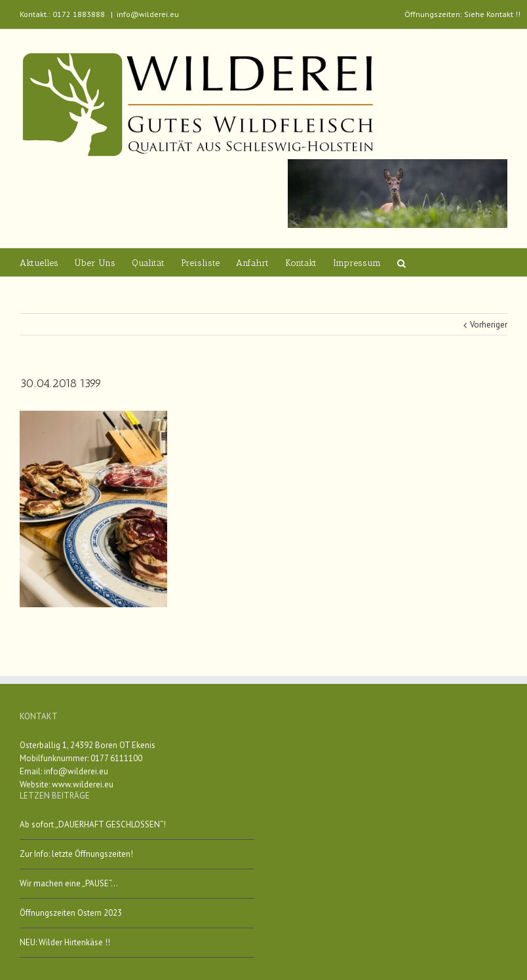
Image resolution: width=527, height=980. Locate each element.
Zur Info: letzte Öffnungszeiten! (76, 854)
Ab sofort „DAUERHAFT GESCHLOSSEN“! (93, 824)
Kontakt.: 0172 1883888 (62, 14)
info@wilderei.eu (148, 14)
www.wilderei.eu (83, 784)
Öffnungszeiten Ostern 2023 (71, 913)
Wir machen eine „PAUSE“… (69, 883)
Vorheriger (489, 325)
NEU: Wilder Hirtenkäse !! (65, 942)
